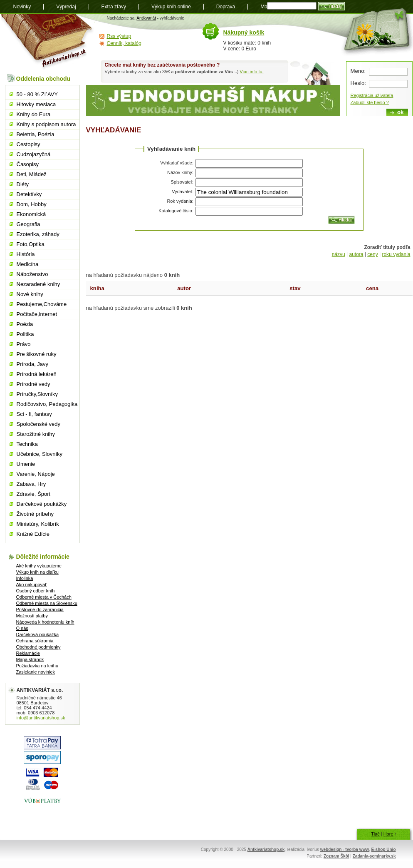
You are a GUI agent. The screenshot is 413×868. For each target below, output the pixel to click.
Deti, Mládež (32, 174)
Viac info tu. (251, 72)
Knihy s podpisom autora (46, 124)
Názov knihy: (180, 172)
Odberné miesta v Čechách (44, 597)
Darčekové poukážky (42, 504)
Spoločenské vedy (39, 424)
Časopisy (28, 164)
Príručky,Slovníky (37, 394)
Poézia (25, 324)
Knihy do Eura (34, 114)
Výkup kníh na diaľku (37, 572)
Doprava (226, 7)
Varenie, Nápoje (36, 474)
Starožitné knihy (36, 434)
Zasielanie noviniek (36, 672)
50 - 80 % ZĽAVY (37, 94)
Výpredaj (66, 7)
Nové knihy (30, 294)
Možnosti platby (32, 616)
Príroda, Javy (33, 364)
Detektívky (29, 194)
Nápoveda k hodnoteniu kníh (45, 622)
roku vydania (396, 254)
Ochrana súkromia (35, 641)
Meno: (358, 71)
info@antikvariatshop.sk (41, 718)
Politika (25, 334)
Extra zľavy (114, 7)
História (26, 254)
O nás (22, 628)
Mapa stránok (30, 659)
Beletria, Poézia (36, 134)
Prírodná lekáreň (37, 374)
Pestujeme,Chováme (42, 304)
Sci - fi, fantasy (34, 414)
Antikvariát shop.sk (48, 42)
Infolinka (25, 578)
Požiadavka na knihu (37, 666)
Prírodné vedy (33, 384)
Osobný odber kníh (36, 591)
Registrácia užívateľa (372, 95)
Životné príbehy (35, 514)
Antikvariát (146, 18)
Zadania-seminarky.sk (374, 856)
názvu (339, 254)
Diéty (23, 184)
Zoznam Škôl (336, 856)
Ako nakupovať (32, 584)
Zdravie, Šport (34, 494)
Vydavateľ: (183, 192)
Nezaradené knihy (38, 284)
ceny (372, 254)
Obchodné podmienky (38, 647)
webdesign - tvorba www (345, 849)
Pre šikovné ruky (37, 354)
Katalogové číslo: (176, 211)
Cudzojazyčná (34, 154)
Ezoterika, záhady (38, 234)
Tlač (375, 834)
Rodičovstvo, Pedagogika (47, 404)
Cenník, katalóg (124, 43)
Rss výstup (119, 36)
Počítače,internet (37, 314)
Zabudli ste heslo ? (370, 102)
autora (356, 254)
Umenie (26, 464)
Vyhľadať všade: (177, 163)
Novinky (22, 7)
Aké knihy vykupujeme (39, 566)
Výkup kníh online (171, 7)
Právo (24, 344)
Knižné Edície (33, 534)
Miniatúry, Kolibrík (38, 524)
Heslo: (358, 83)
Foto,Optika (31, 244)
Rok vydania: (180, 201)
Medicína (28, 264)
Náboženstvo (32, 274)
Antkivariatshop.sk (266, 849)
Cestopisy (28, 144)
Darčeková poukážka (38, 634)
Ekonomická (31, 214)
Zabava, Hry (31, 484)
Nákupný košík (244, 32)
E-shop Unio (384, 849)
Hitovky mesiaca (36, 104)
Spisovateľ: (182, 182)
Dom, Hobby (32, 204)
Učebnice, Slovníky (40, 454)
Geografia (28, 224)
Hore (388, 834)
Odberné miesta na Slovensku (47, 603)
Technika (27, 444)
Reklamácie (28, 653)
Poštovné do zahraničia (40, 609)
